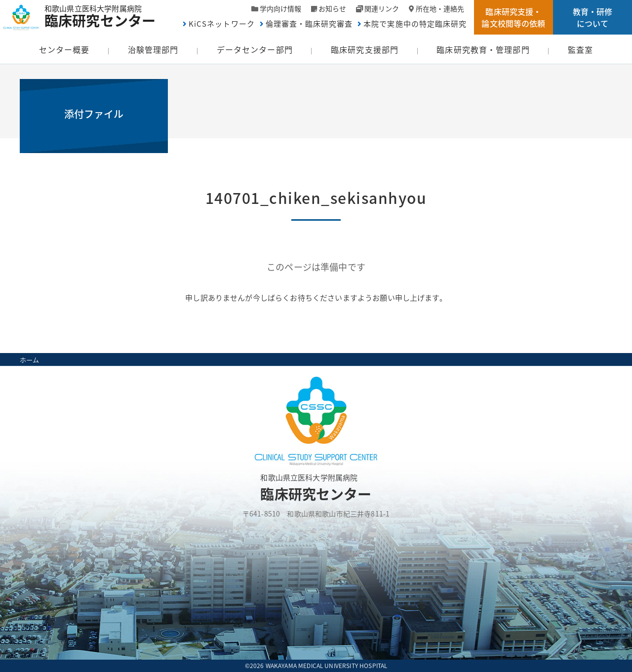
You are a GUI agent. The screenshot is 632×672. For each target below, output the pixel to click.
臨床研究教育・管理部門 (483, 49)
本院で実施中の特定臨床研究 (415, 24)
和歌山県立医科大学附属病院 (105, 15)
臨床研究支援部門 (365, 49)
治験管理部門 (153, 49)
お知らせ (332, 8)
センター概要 (64, 49)
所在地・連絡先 (440, 8)
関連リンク (382, 8)
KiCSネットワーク (222, 24)
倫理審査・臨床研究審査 (309, 24)
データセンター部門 (255, 49)
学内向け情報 (280, 8)
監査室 (580, 49)
